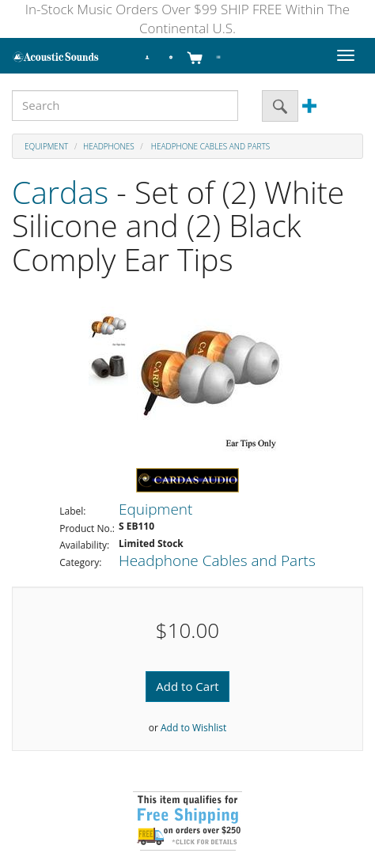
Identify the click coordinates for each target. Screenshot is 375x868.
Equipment (46, 146)
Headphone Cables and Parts (209, 146)
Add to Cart (187, 686)
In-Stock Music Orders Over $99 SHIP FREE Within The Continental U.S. (187, 19)
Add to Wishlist (193, 728)
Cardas (60, 192)
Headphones (109, 146)
